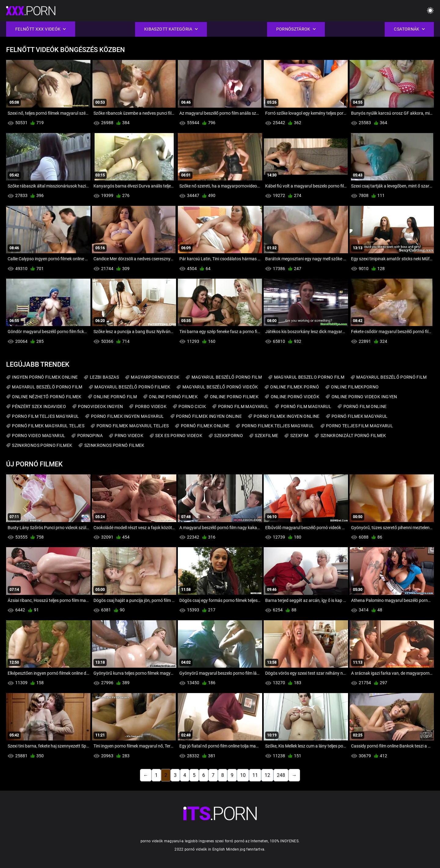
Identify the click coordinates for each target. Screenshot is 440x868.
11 (255, 775)
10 (243, 775)
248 (281, 775)
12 (267, 775)
